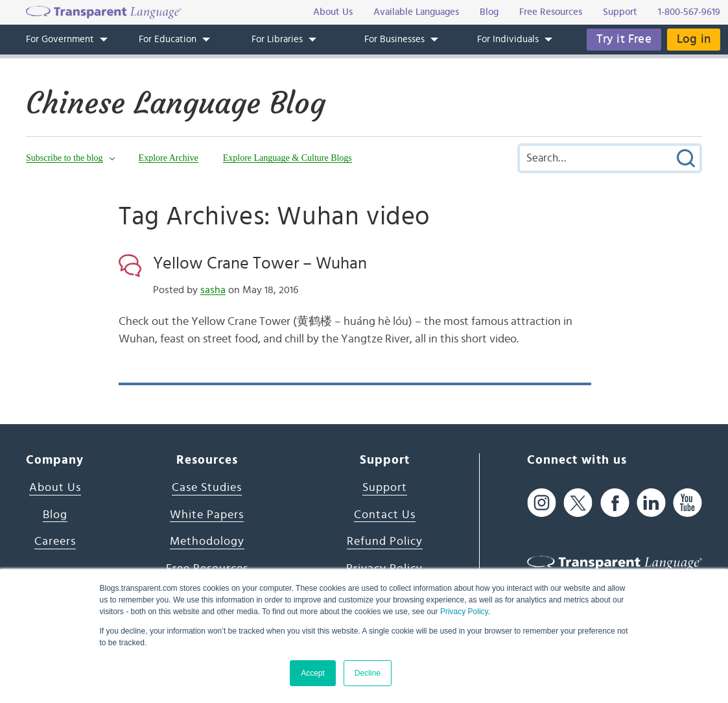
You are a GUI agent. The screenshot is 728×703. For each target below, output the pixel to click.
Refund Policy (385, 542)
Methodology (207, 542)
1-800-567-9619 (689, 12)
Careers (55, 542)
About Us (55, 488)
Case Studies (207, 488)
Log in (694, 39)
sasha (213, 290)
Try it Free (624, 39)
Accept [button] (313, 673)
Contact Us (385, 515)
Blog (55, 515)
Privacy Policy (464, 612)
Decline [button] (368, 673)
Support (385, 488)
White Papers (207, 515)
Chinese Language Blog (176, 103)
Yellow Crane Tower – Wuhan (260, 263)
